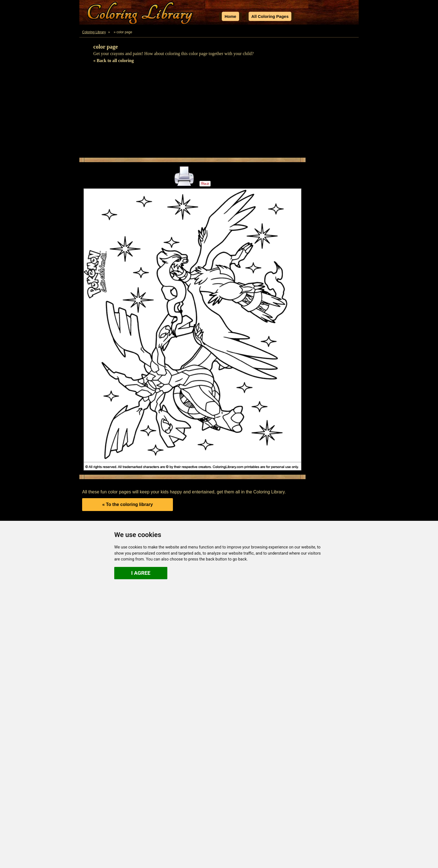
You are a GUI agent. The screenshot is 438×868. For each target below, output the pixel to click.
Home (230, 16)
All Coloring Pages (270, 16)
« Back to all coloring (114, 61)
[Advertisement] (219, 113)
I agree (141, 573)
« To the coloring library (128, 504)
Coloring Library (94, 32)
